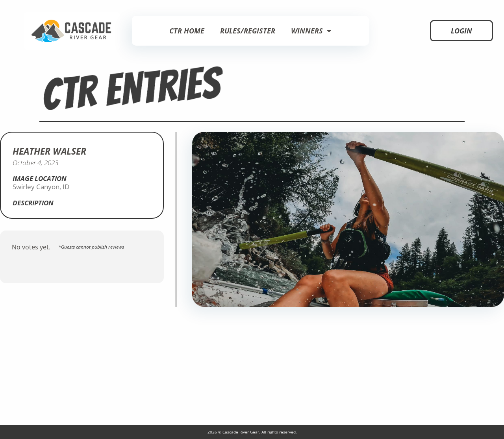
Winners (311, 31)
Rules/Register (248, 31)
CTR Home (187, 31)
